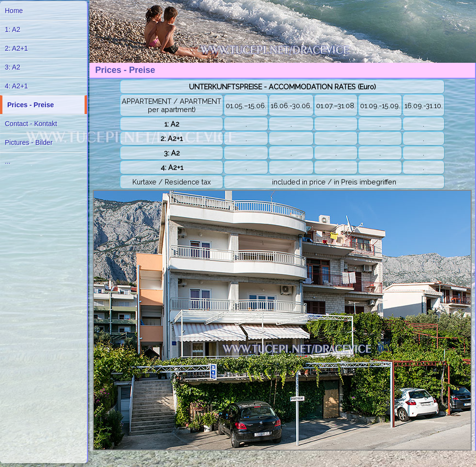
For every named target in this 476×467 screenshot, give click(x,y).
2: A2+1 (16, 48)
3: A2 (13, 67)
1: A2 (13, 29)
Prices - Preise (31, 105)
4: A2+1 (16, 86)
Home (14, 11)
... (8, 161)
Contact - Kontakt (31, 124)
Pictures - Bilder (29, 142)
